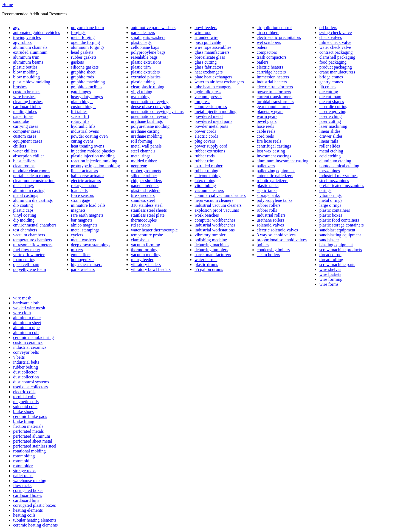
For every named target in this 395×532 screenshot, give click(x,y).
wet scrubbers (269, 42)
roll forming (142, 141)
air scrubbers (268, 32)
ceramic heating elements (36, 525)
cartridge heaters (271, 72)
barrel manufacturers (213, 255)
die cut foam (330, 97)
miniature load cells (88, 205)
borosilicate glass (210, 57)
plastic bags (141, 42)
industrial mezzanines (338, 176)
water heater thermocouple (154, 230)
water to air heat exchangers (219, 82)
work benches (207, 215)
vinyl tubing (142, 92)
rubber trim (204, 161)
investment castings (274, 156)
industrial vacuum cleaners (218, 205)
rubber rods (204, 156)
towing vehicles (27, 37)
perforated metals (29, 431)
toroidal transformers (275, 102)
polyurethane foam (88, 28)
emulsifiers (81, 255)
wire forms (329, 284)
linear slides (330, 131)
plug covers (205, 141)
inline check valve (335, 42)
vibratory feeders (146, 264)
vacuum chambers (29, 235)
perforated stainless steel (35, 446)
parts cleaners (143, 32)
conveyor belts (26, 352)
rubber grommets (146, 171)
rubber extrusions (210, 151)
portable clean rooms (32, 176)
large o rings (330, 205)
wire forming (331, 279)
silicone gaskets (85, 67)
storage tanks (268, 195)
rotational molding (29, 451)
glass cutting (205, 62)
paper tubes (23, 116)
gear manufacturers (274, 107)
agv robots (22, 42)
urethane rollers (270, 220)
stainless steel (143, 200)
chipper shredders (146, 181)
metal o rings (331, 200)
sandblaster (329, 240)
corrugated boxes (28, 490)
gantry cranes (331, 82)
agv (16, 28)
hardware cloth (26, 303)
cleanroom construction (34, 181)
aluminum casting (29, 190)
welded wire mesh (29, 308)
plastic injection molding (93, 156)
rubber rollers (269, 205)
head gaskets (82, 52)
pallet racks (23, 476)
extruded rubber (208, 166)
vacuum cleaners (209, 190)
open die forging (85, 42)
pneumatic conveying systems (157, 111)
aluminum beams (28, 62)
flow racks (22, 486)
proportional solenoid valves (282, 240)
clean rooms (24, 166)
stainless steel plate (148, 215)
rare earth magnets (87, 215)
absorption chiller (29, 156)
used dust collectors (30, 387)
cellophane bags (145, 47)
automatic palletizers (275, 176)
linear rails (329, 141)
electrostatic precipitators (279, 37)
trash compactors (272, 57)
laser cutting (330, 121)
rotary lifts (80, 121)
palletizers (266, 166)
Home (8, 5)
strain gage (81, 200)
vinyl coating (25, 215)
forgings (78, 32)
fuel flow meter (27, 250)
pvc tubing (140, 97)
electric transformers (275, 87)
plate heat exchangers (213, 77)
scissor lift (80, 116)
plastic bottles (25, 67)
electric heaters (270, 67)
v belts (19, 357)
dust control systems (31, 382)
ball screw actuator (88, 176)
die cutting (329, 92)
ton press (202, 102)
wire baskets (330, 274)
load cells (79, 190)
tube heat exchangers (213, 87)
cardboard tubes (27, 107)
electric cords (206, 136)
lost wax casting (271, 151)
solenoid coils (25, 407)
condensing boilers (273, 250)
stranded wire (206, 37)
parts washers (83, 269)
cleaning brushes (28, 102)
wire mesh (22, 298)
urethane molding (146, 136)
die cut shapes (332, 102)
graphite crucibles (87, 87)
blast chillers (24, 161)
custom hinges (84, 107)
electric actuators (86, 181)
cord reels (265, 136)
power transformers (274, 92)
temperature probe (147, 235)
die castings (23, 186)
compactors (267, 52)
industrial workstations (215, 230)
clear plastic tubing (148, 87)
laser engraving (333, 111)
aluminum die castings (33, 200)
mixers (77, 250)
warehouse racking (30, 481)
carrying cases (26, 126)
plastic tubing (143, 82)
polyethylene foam (30, 269)
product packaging (336, 67)
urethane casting (145, 131)
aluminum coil (26, 333)
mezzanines (330, 171)
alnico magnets (84, 225)
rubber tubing (206, 171)
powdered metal (209, 116)
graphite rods (83, 77)
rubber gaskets (84, 57)
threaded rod (330, 255)
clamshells (140, 240)
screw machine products (341, 250)
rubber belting (26, 367)
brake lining (24, 421)
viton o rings (330, 195)
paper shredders (145, 186)
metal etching (331, 151)
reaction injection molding (94, 161)
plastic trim (141, 67)
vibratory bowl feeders (151, 269)
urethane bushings (147, 121)
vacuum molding (146, 255)
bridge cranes (331, 77)
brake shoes (23, 411)
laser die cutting (333, 107)
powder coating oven (89, 136)
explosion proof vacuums (217, 210)
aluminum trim (26, 57)
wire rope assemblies (213, 47)
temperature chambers (33, 240)
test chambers (25, 230)
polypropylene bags (148, 52)
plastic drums (206, 264)
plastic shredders (146, 190)
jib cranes (328, 87)
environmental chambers (35, 225)
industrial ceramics (30, 347)
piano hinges (82, 102)
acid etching (330, 156)
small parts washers (148, 37)
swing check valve (335, 32)
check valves (331, 37)
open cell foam (26, 264)
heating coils (24, 515)
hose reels (266, 126)
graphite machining (88, 82)
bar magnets (82, 220)
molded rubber (144, 161)
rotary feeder (142, 260)
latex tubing (205, 181)
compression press (211, 107)
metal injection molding (215, 111)
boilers (263, 245)
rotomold (21, 461)
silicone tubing (208, 176)
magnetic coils (26, 402)
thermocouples (144, 220)
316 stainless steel (147, 205)
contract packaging (336, 52)
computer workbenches (215, 220)
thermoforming (144, 250)
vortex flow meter (29, 255)
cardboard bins (26, 500)
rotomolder (23, 466)
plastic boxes (331, 215)
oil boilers (328, 28)
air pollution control (274, 28)
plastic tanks (268, 186)
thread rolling (331, 260)
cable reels (266, 131)
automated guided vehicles (37, 32)
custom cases (25, 136)
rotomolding (24, 456)
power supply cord (211, 146)
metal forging (83, 37)
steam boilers (268, 255)
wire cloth (22, 313)
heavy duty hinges (87, 97)
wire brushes (24, 97)
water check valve (335, 47)
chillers (20, 146)
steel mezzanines (334, 181)
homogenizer (83, 260)
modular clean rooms (32, 171)
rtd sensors (140, 225)
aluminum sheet (27, 323)
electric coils (24, 392)
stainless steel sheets (149, 210)
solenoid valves (270, 225)
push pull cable (208, 42)
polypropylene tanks (275, 200)
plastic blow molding (32, 82)
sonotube (21, 121)
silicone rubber (144, 176)
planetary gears (270, 111)
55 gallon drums (209, 269)
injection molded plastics (93, 151)
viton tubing (205, 186)
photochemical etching (339, 166)
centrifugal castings (274, 146)
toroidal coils (25, 397)
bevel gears (267, 121)
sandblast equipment (337, 230)
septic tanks (267, 190)
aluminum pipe (26, 328)
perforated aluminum (32, 436)
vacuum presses (208, 97)
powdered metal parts (213, 121)
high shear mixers (87, 264)
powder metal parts (211, 126)
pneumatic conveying (150, 102)
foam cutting (24, 260)
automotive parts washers (153, 28)
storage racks (25, 471)
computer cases (27, 131)
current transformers (275, 97)
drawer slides (331, 136)
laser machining (333, 126)
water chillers (25, 151)
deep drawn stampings (91, 245)
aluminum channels (30, 47)
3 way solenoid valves (276, 235)
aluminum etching (335, 161)
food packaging (333, 62)
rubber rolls (267, 210)
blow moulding (26, 77)
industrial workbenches (215, 225)
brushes (20, 87)
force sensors (83, 195)
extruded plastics (146, 77)
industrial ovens (85, 131)
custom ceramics (28, 342)
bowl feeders (206, 28)
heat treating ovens (88, 146)
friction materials (28, 426)
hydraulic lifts (83, 126)
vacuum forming (145, 245)
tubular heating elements (35, 520)
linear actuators (84, 171)
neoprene (139, 166)
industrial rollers (271, 215)
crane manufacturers (337, 72)
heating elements (28, 510)
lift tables (79, 111)
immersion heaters (273, 77)
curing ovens (82, 141)
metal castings (26, 195)
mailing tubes (25, 111)
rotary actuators (85, 186)
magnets (78, 210)
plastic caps (23, 210)
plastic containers (335, 210)
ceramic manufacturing (33, 337)
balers (262, 47)
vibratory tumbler (210, 235)
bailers (263, 62)
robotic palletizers (273, 181)
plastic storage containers (342, 225)
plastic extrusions (146, 62)
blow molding (25, 72)
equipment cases (28, 141)
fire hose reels (269, 141)
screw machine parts (337, 264)
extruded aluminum (30, 52)
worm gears (267, 116)
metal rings (141, 156)
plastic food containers (339, 220)
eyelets (77, 235)
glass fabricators (209, 67)
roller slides (330, 146)
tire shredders (143, 195)
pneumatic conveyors (149, 116)
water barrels (206, 260)
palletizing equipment (276, 171)
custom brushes (27, 92)
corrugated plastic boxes (35, 505)
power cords (205, 131)
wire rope (203, 32)
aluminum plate (27, 318)
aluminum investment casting (283, 161)
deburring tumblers (211, 250)
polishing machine (211, 240)
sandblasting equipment (340, 235)
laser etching (330, 116)
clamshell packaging (337, 57)
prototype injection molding (96, 166)
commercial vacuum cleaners (220, 195)
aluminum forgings (88, 47)
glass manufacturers (212, 52)
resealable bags (144, 57)
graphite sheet (83, 72)
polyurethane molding (150, 126)
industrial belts (26, 362)
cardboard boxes (28, 495)
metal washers (84, 240)
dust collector (25, 372)
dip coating (23, 205)
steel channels (143, 151)
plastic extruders (145, 72)
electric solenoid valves (277, 230)
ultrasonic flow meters (33, 245)
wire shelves (330, 269)
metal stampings (85, 230)
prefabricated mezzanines (342, 186)
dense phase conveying (151, 107)
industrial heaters (272, 82)
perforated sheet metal (33, 441)
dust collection (26, 377)
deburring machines (212, 245)
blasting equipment (336, 245)
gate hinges (81, 92)
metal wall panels (146, 146)
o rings (325, 190)
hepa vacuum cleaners (214, 200)
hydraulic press (208, 92)
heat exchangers (209, 72)
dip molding (24, 220)
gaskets (77, 62)
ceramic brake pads (30, 416)
